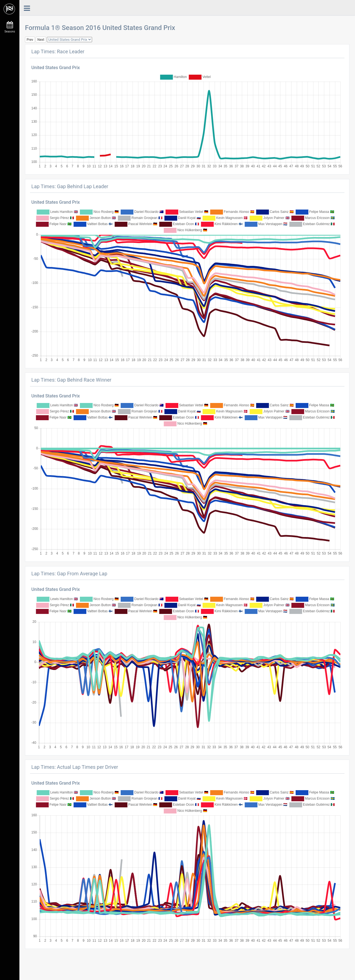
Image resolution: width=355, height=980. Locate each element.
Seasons (10, 27)
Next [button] (41, 40)
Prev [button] (30, 40)
